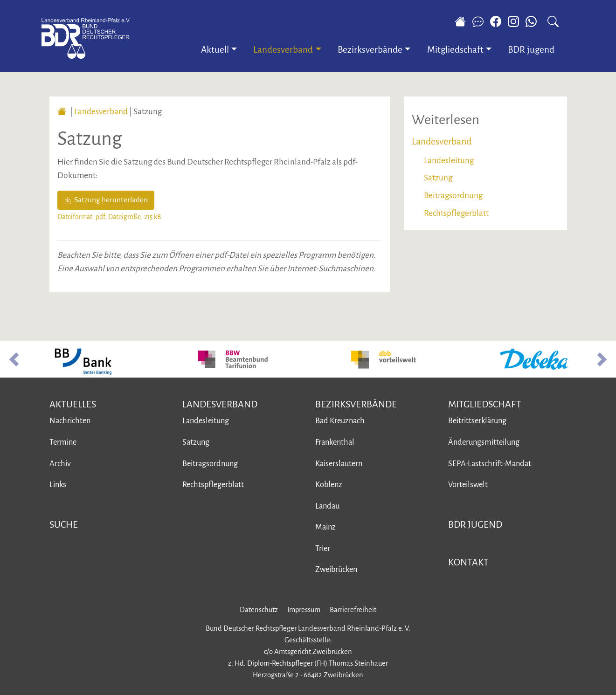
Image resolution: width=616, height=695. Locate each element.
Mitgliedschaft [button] (455, 50)
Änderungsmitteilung (484, 442)
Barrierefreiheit (353, 610)
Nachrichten (70, 421)
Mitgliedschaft (485, 404)
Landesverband (101, 112)
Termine (63, 442)
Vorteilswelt (468, 485)
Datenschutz (259, 610)
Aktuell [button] (215, 50)
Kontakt (468, 562)
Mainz (325, 527)
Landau (327, 506)
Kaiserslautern (339, 464)
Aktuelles (73, 404)
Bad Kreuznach (340, 421)
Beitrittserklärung (477, 421)
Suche (64, 524)
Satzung (438, 178)
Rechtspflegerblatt (456, 213)
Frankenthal (335, 442)
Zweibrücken (336, 569)
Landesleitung (449, 161)
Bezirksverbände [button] (370, 50)
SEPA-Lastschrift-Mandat (490, 464)
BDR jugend (531, 50)
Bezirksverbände (356, 404)
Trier (323, 548)
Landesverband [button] (283, 50)
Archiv (60, 464)
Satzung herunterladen (106, 200)
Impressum (304, 610)
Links (58, 485)
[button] (14, 359)
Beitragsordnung (453, 196)
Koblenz (329, 485)
